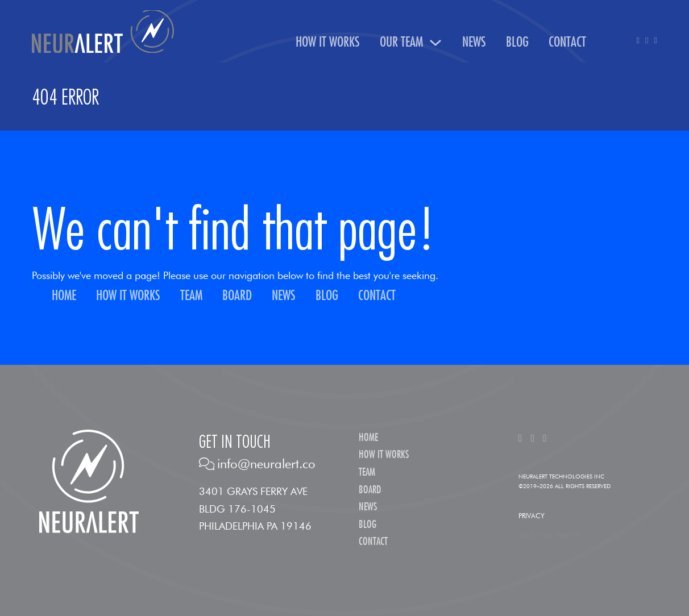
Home (64, 296)
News (474, 42)
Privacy (532, 516)
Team (191, 296)
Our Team (401, 42)
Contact (567, 42)
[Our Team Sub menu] (435, 43)
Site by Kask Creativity (550, 535)
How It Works (328, 42)
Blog (517, 42)
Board (237, 296)
